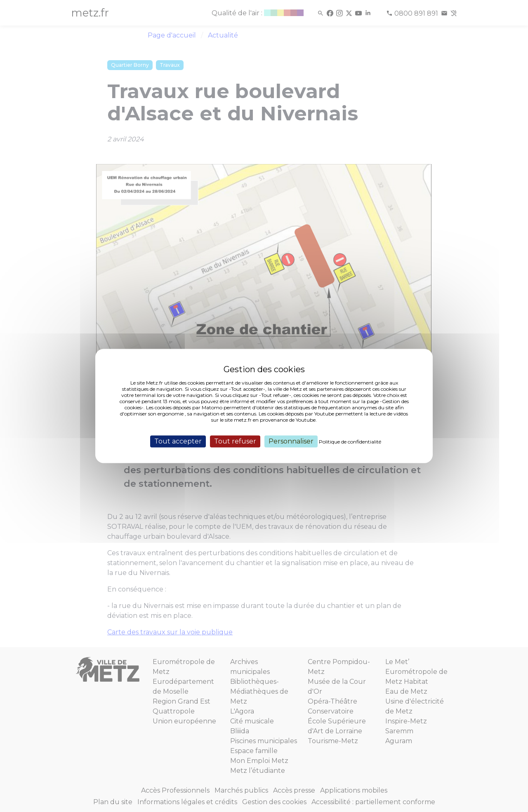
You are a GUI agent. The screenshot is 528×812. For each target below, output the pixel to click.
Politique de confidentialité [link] (350, 442)
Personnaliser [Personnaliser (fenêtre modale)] (291, 441)
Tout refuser (235, 441)
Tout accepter (178, 441)
